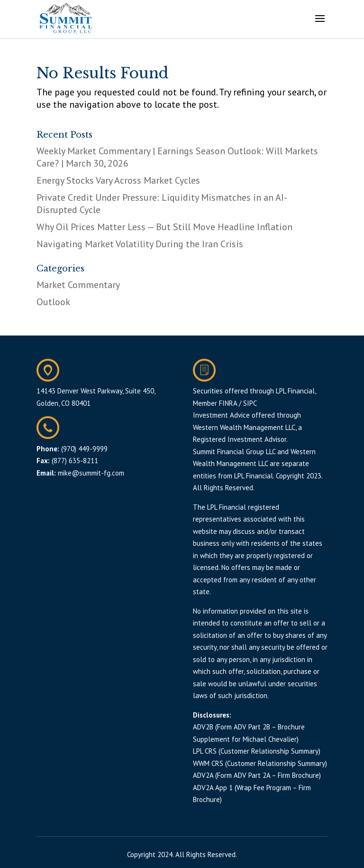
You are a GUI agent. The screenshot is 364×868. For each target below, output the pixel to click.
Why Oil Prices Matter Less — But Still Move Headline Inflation (164, 227)
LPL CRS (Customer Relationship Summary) (257, 751)
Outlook (53, 302)
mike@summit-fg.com (91, 473)
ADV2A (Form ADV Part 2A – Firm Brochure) (257, 775)
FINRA (228, 403)
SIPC (250, 403)
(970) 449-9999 (84, 449)
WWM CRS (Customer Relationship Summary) (260, 763)
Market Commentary (78, 285)
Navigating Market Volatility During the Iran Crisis (140, 244)
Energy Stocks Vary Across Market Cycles (118, 180)
